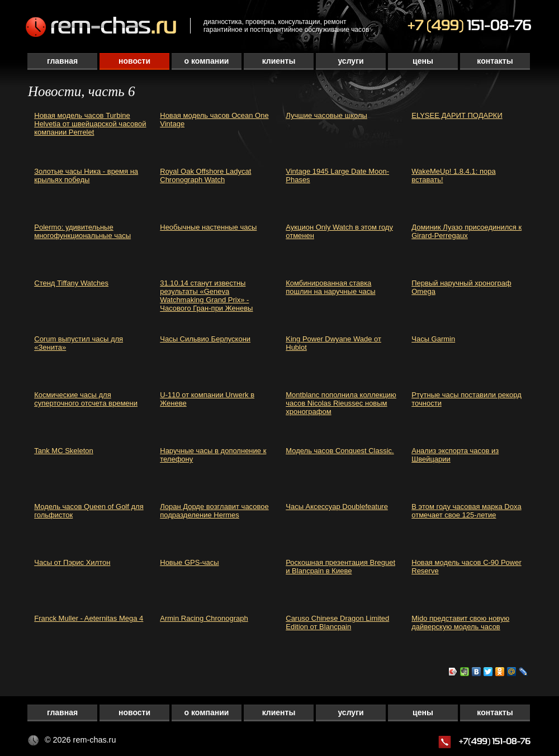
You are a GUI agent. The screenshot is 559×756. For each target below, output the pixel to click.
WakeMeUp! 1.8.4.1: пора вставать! (453, 175)
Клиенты (279, 61)
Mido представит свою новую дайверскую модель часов (460, 622)
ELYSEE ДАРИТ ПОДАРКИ (457, 115)
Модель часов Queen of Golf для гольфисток (89, 511)
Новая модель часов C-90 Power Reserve (466, 567)
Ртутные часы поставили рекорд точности (466, 399)
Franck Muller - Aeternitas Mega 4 (89, 618)
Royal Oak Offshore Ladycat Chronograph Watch (205, 175)
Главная (62, 61)
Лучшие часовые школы (326, 115)
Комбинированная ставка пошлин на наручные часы (330, 287)
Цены (423, 61)
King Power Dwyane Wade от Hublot (333, 343)
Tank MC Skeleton (64, 451)
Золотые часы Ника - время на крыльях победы (86, 175)
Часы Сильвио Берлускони (205, 339)
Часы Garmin (433, 339)
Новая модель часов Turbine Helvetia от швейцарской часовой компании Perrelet (90, 124)
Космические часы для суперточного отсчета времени (86, 399)
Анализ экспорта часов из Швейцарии (455, 455)
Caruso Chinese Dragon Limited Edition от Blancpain (337, 622)
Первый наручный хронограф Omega (461, 287)
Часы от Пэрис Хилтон (72, 562)
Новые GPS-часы (189, 562)
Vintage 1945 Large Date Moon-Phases (337, 175)
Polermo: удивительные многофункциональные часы (82, 231)
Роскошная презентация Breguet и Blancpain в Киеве (340, 567)
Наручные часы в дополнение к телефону (213, 455)
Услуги (350, 61)
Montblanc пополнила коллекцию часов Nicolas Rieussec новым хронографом (341, 403)
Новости (134, 61)
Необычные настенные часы (208, 227)
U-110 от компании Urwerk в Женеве (207, 399)
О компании (207, 61)
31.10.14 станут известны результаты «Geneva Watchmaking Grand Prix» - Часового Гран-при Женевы (206, 296)
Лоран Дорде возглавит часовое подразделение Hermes (214, 511)
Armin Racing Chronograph (204, 618)
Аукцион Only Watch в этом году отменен (339, 231)
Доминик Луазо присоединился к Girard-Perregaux (466, 231)
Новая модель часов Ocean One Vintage (214, 120)
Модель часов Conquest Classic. (340, 451)
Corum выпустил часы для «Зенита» (79, 343)
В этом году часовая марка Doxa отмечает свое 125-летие (466, 511)
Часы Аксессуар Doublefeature (337, 507)
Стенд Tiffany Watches (71, 283)
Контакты (495, 61)
